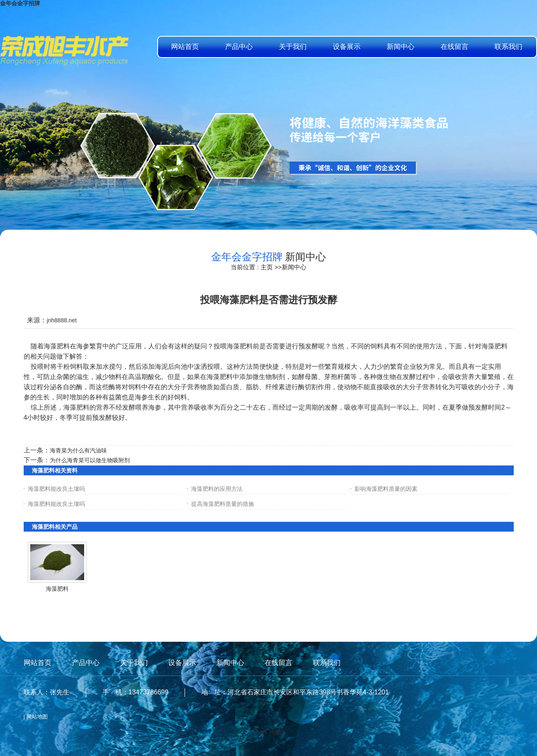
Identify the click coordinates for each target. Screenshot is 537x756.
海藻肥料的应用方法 (217, 489)
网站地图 (37, 717)
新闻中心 (294, 267)
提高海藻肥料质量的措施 (223, 504)
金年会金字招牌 (20, 3)
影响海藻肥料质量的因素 (386, 489)
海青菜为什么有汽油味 (78, 450)
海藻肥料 (57, 589)
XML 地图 (268, 732)
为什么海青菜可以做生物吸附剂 (90, 460)
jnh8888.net (61, 320)
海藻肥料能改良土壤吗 (56, 489)
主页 (267, 267)
